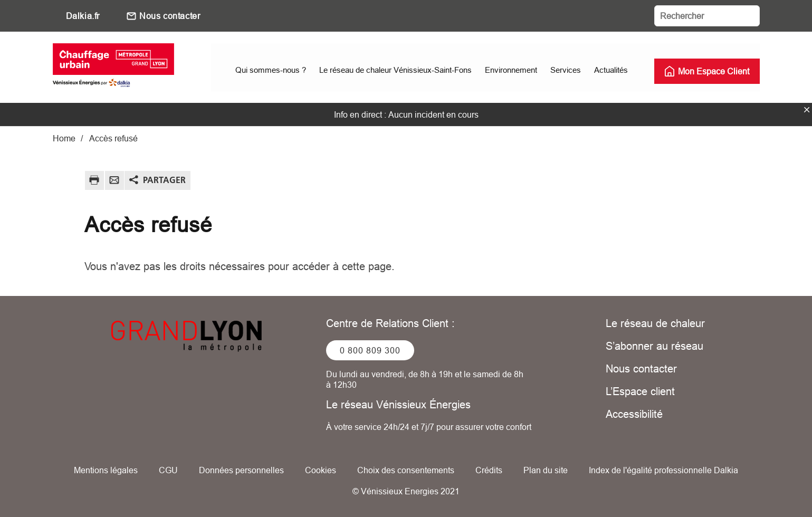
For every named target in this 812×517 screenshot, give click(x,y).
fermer (807, 109)
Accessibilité (634, 413)
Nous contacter (170, 16)
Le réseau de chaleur (655, 323)
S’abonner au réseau (655, 345)
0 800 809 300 (370, 350)
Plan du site (546, 470)
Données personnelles (241, 470)
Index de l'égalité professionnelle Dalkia (663, 470)
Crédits (489, 470)
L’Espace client (640, 391)
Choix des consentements (406, 470)
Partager (164, 179)
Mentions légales (106, 470)
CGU (168, 470)
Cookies (321, 470)
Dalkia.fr (83, 16)
